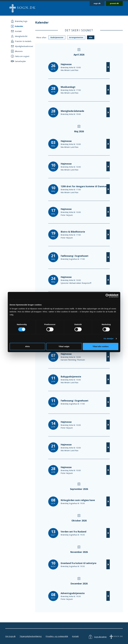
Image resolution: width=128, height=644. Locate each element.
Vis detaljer (109, 339)
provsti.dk (114, 3)
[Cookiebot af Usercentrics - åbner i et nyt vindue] (107, 296)
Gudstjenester (57, 37)
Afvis (27, 346)
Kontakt (75, 636)
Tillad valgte (64, 346)
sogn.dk (97, 3)
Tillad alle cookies (100, 346)
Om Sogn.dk (10, 636)
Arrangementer (76, 37)
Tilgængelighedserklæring (31, 636)
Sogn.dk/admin (100, 637)
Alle (91, 37)
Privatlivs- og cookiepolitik (57, 636)
